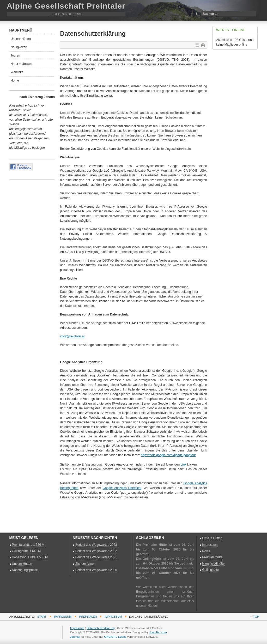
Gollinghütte (210, 570)
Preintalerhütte (212, 557)
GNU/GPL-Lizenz (115, 637)
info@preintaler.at (72, 336)
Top (256, 617)
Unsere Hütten (21, 39)
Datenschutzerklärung (101, 628)
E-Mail (203, 45)
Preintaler (88, 617)
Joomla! (75, 637)
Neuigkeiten (19, 47)
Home (15, 80)
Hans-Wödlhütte (213, 563)
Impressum (210, 545)
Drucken (197, 45)
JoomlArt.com (158, 632)
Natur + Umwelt (22, 64)
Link (183, 465)
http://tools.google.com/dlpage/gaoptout (168, 455)
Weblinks (17, 72)
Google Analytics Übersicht (122, 488)
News (206, 551)
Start (42, 617)
